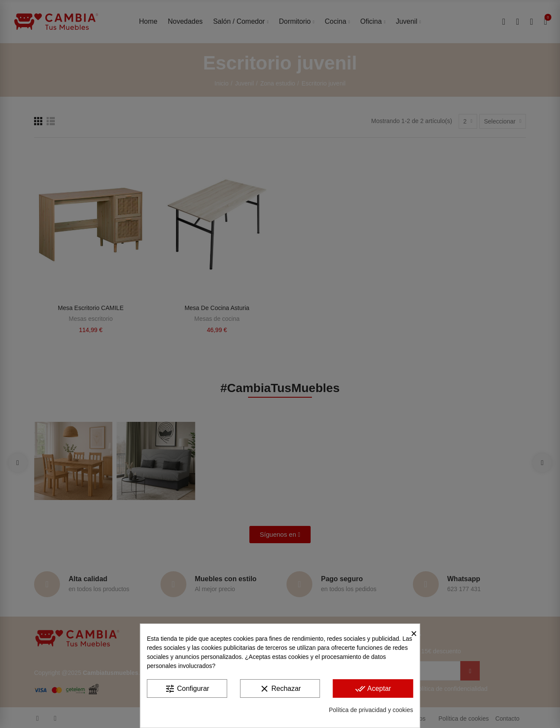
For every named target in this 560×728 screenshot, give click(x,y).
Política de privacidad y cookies (371, 710)
